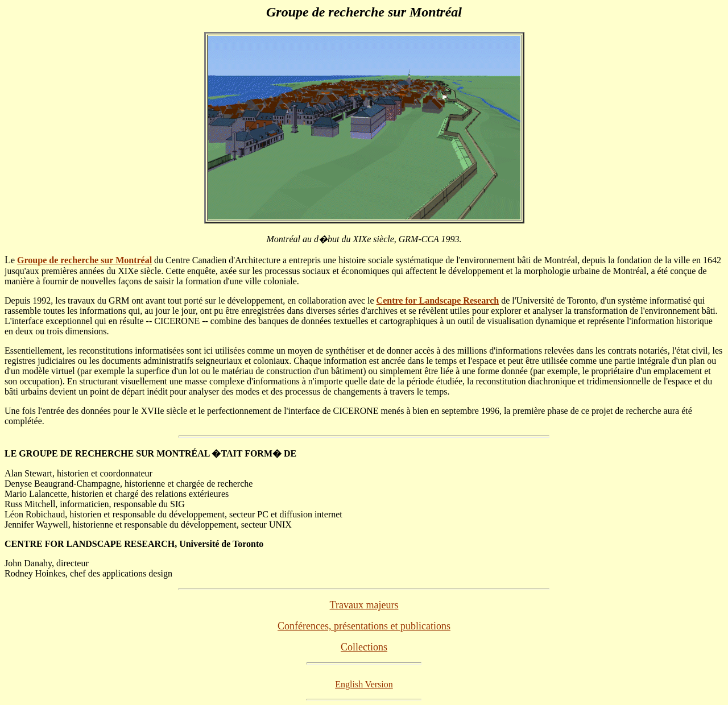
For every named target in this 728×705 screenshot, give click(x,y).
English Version (364, 684)
